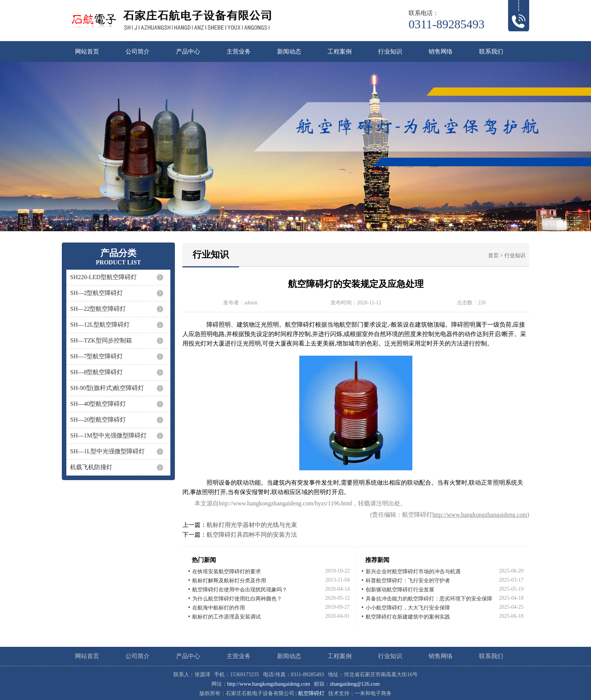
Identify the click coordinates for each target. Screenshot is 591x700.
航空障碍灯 (311, 693)
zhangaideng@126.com (355, 684)
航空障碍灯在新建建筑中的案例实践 (408, 617)
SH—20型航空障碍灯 (98, 420)
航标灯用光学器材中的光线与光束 (252, 525)
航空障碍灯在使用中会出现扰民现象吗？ (240, 590)
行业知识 (390, 51)
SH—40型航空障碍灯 (98, 404)
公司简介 (138, 51)
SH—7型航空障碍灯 (96, 356)
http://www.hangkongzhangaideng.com (480, 515)
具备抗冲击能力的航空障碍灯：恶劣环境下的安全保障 (429, 599)
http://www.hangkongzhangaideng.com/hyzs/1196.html (285, 503)
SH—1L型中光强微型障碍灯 (107, 451)
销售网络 (441, 51)
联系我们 (491, 51)
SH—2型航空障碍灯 (96, 293)
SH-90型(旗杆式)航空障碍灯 (107, 388)
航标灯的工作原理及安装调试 (227, 617)
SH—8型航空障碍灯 (96, 372)
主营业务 (239, 51)
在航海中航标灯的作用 (219, 608)
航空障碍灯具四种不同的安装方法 (252, 535)
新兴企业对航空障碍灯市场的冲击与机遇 (413, 572)
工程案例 (340, 51)
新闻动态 (289, 51)
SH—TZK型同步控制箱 (101, 340)
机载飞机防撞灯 (91, 467)
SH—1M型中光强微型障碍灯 (108, 435)
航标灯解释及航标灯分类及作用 (229, 581)
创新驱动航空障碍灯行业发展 (400, 590)
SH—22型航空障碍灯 (98, 309)
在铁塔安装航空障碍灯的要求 (227, 572)
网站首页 (87, 51)
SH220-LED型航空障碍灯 (103, 277)
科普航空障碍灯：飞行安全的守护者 (408, 581)
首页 (493, 256)
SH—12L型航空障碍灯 (100, 325)
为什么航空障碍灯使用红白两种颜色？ (237, 599)
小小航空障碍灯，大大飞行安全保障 (408, 608)
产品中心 (188, 51)
